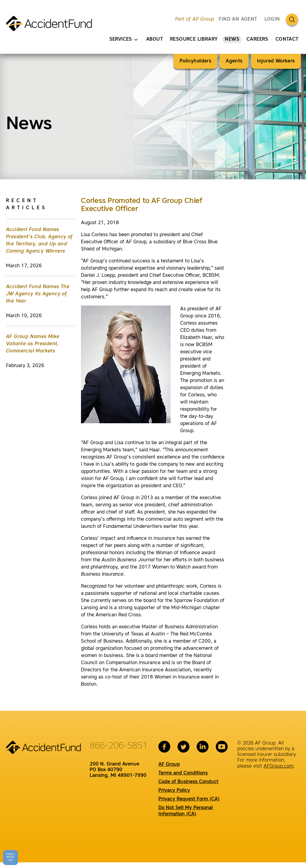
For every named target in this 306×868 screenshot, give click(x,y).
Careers (257, 39)
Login (272, 19)
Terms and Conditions (183, 773)
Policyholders (195, 61)
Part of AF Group (195, 19)
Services (124, 40)
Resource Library (194, 39)
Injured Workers (276, 61)
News (232, 39)
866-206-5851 (119, 746)
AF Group (169, 765)
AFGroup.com (279, 766)
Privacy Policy (174, 791)
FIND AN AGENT (238, 19)
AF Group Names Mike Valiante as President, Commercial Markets (33, 344)
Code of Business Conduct (188, 782)
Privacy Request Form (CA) (189, 799)
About (154, 39)
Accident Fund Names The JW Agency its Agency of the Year (38, 294)
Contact (287, 39)
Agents (234, 61)
